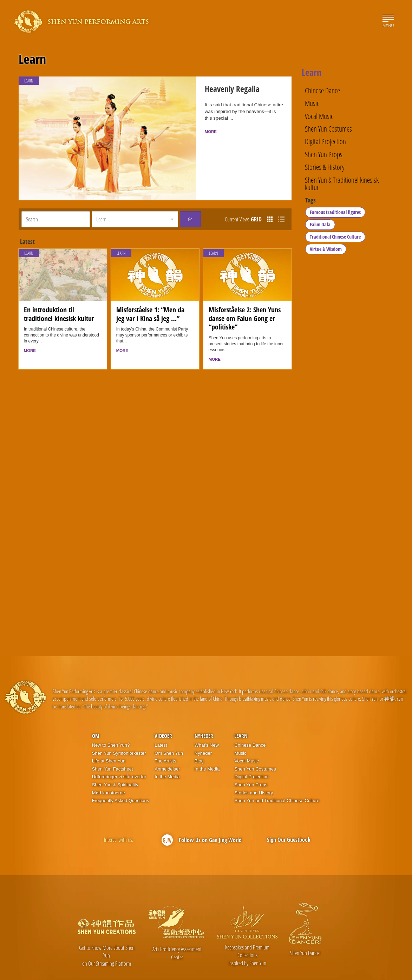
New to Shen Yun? (111, 725)
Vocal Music (319, 116)
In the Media (167, 757)
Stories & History (325, 167)
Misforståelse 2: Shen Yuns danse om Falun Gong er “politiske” (245, 298)
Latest (161, 725)
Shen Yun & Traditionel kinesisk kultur (342, 184)
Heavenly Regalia (222, 91)
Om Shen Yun (169, 733)
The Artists (165, 741)
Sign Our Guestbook (289, 820)
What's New (207, 725)
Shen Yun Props (324, 154)
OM (96, 716)
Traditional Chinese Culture (336, 239)
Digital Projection (325, 141)
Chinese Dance (322, 90)
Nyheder (204, 716)
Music (312, 103)
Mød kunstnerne (109, 773)
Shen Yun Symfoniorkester (119, 733)
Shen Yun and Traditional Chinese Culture (277, 781)
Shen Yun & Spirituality (115, 765)
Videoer (163, 716)
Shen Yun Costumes (328, 129)
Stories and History (254, 773)
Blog (199, 741)
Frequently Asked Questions (121, 781)
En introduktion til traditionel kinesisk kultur (59, 294)
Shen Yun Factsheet (113, 749)
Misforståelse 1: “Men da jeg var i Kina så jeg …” (150, 294)
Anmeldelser (167, 749)
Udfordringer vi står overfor (119, 757)
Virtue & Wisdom (326, 252)
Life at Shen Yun (109, 741)
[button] (135, 199)
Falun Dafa (321, 227)
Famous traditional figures (336, 215)
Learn (32, 59)
